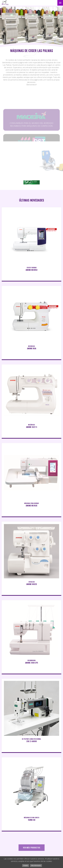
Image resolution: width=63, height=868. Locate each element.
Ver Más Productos (31, 848)
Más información (36, 866)
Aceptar (26, 866)
